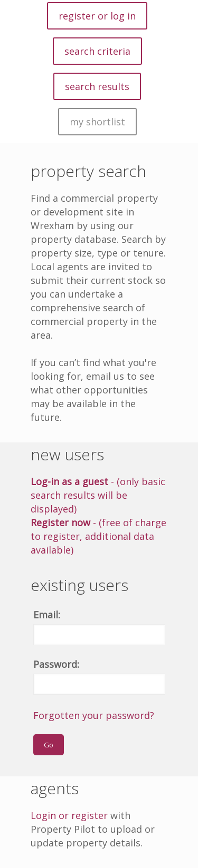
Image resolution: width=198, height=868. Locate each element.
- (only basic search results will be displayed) (98, 495)
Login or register (69, 815)
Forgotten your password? (94, 715)
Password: (56, 664)
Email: (47, 615)
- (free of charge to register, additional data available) (98, 536)
